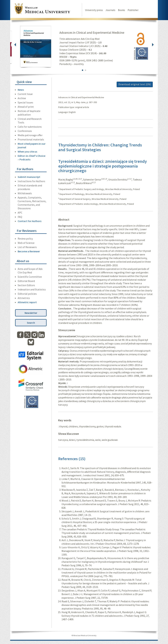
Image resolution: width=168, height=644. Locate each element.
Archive (22, 98)
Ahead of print (26, 107)
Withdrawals (25, 193)
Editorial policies (27, 294)
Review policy (25, 239)
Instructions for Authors (31, 181)
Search (31, 323)
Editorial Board (26, 281)
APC (20, 213)
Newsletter (31, 313)
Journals (110, 10)
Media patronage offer (30, 135)
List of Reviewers (27, 247)
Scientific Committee (30, 277)
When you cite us (27, 152)
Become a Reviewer (29, 251)
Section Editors (26, 285)
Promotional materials (31, 139)
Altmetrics (24, 298)
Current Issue (25, 94)
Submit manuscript (29, 177)
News (21, 90)
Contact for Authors (30, 221)
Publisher (133, 10)
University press (94, 10)
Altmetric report (27, 302)
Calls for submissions (30, 127)
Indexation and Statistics (32, 289)
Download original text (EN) (135, 84)
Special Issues (25, 102)
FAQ (20, 217)
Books (121, 10)
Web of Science (26, 243)
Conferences (25, 131)
